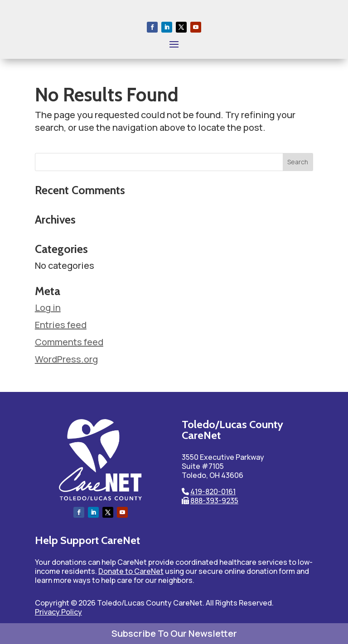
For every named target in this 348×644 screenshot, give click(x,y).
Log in (48, 308)
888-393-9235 (214, 501)
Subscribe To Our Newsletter (174, 633)
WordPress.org (66, 359)
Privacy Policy (58, 612)
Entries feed (61, 325)
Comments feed (69, 342)
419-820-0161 (213, 491)
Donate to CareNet (131, 571)
